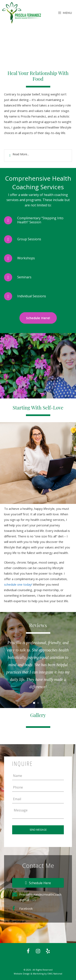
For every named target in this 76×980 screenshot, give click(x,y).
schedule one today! (18, 584)
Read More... (21, 154)
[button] (38, 883)
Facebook (26, 908)
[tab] (38, 156)
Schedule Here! (38, 318)
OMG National (55, 974)
